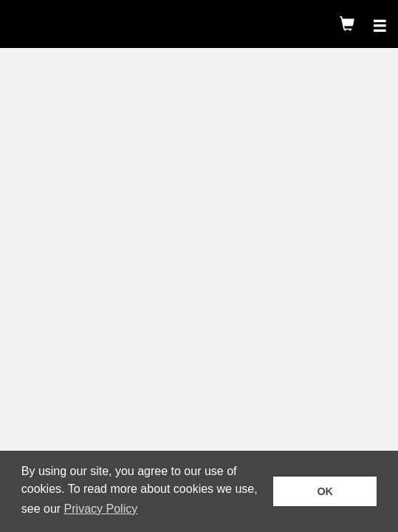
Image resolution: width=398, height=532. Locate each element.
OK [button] (325, 491)
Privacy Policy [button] (101, 509)
